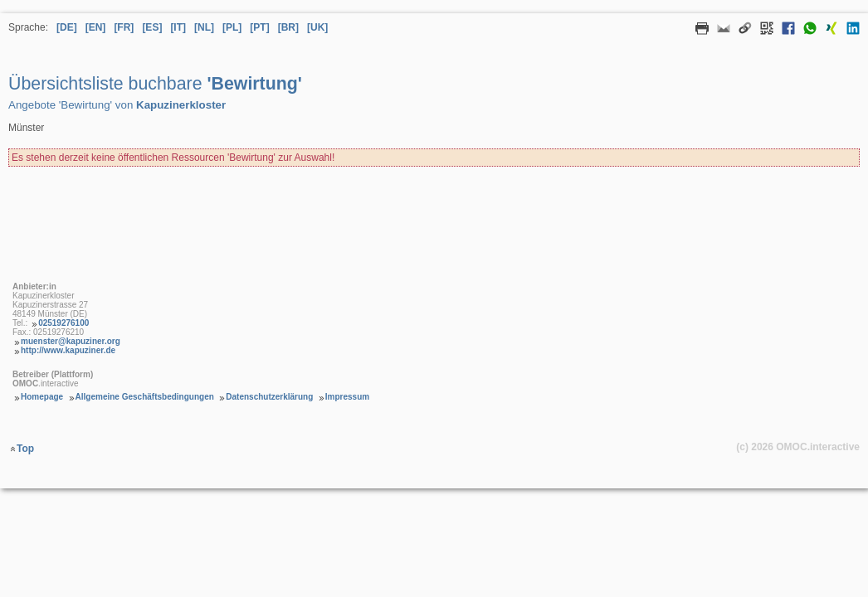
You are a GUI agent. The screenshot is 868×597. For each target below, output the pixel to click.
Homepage (42, 397)
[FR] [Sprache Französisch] (124, 27)
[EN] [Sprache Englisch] (96, 27)
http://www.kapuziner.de (68, 350)
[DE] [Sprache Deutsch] (67, 27)
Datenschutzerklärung (269, 397)
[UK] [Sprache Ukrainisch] (317, 27)
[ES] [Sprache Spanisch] (152, 27)
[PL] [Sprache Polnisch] (232, 27)
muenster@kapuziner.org (71, 341)
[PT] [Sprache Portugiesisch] (259, 27)
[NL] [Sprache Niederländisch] (204, 27)
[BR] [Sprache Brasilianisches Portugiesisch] (288, 27)
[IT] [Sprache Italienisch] (178, 27)
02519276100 (63, 323)
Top (25, 449)
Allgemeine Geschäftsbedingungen (145, 397)
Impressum (347, 397)
